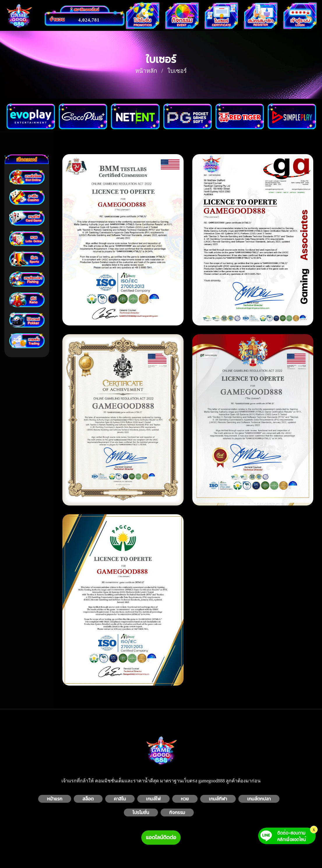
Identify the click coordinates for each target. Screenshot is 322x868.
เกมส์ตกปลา (259, 799)
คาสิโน (120, 799)
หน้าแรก (55, 799)
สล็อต (88, 799)
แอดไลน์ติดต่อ (161, 837)
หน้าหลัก (146, 71)
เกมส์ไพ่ (153, 799)
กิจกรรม (177, 812)
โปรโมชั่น (141, 812)
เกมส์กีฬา (218, 799)
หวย (185, 799)
